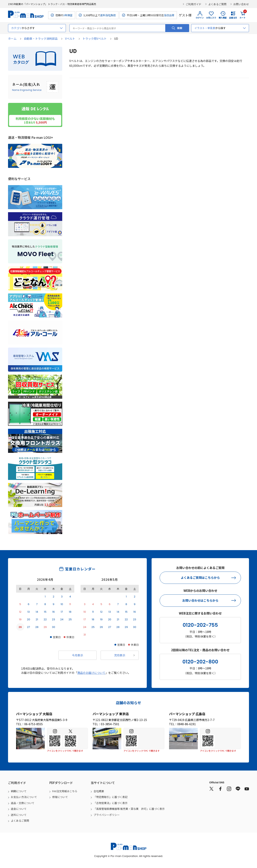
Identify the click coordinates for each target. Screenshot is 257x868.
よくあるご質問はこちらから (200, 577)
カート (243, 15)
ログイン (200, 18)
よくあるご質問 (217, 4)
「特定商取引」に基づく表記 (111, 797)
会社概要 (99, 791)
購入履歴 (223, 18)
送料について (19, 815)
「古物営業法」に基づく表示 (111, 803)
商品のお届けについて (91, 673)
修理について (60, 797)
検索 (180, 28)
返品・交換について (23, 803)
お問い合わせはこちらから (200, 600)
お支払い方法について (24, 797)
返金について (19, 809)
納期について (19, 791)
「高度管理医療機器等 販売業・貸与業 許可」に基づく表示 (129, 809)
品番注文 (233, 18)
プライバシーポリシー (107, 815)
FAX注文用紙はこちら (65, 791)
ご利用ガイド (194, 4)
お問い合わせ (241, 4)
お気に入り (211, 18)
